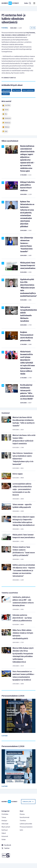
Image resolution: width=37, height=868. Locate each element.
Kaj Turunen (16, 90)
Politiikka (5, 28)
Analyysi (4, 821)
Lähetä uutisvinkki (26, 824)
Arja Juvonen (6, 90)
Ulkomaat (5, 824)
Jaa (33, 28)
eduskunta (6, 94)
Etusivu (22, 814)
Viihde (4, 840)
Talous (4, 817)
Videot (4, 833)
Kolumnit (5, 836)
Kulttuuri (5, 830)
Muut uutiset (6, 827)
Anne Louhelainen (28, 90)
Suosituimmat (25, 817)
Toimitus (23, 821)
